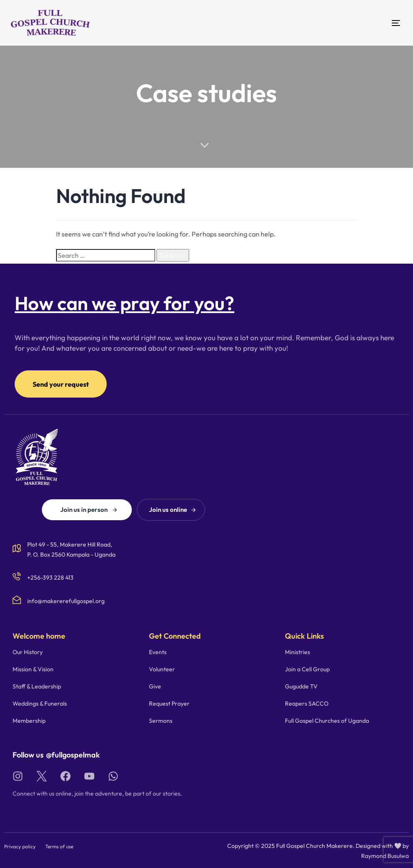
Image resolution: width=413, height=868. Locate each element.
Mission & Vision (33, 669)
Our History (28, 652)
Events (158, 652)
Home (159, 119)
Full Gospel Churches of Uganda (327, 721)
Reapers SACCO (307, 704)
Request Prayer (169, 704)
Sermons (161, 721)
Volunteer (162, 669)
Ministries (298, 652)
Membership (29, 721)
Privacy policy (20, 846)
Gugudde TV (301, 686)
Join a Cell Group (307, 669)
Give (155, 686)
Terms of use (59, 846)
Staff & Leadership (37, 686)
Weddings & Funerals (40, 704)
